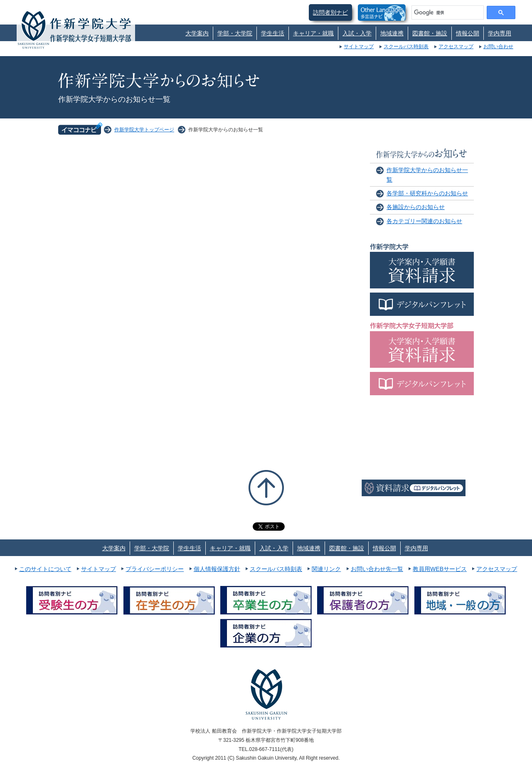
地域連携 (392, 33)
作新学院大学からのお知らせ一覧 (427, 175)
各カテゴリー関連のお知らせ (424, 221)
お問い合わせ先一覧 (377, 569)
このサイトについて (45, 569)
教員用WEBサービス (440, 569)
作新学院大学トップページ (144, 130)
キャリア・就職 (313, 33)
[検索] (447, 12)
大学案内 (197, 33)
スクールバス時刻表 (406, 47)
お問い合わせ (498, 47)
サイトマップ (359, 47)
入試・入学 (357, 33)
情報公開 (468, 33)
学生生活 (273, 33)
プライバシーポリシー (155, 569)
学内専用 (500, 33)
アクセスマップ (456, 47)
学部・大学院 (235, 33)
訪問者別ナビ (330, 12)
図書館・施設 (430, 33)
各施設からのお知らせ (416, 207)
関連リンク (326, 569)
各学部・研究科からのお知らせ (427, 193)
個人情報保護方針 (217, 569)
